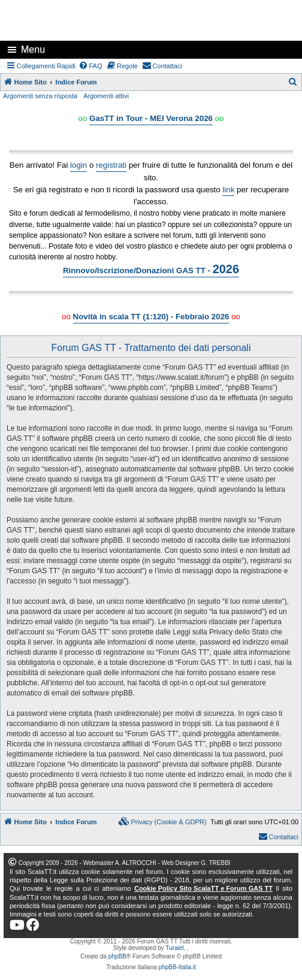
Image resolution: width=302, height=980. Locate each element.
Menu (33, 49)
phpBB (117, 956)
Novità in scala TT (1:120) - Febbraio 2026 (151, 317)
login (78, 165)
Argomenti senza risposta (40, 96)
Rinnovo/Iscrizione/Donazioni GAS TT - (151, 269)
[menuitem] (90, 66)
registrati (111, 165)
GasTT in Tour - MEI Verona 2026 (151, 118)
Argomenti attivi (106, 96)
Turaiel (174, 948)
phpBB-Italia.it (177, 967)
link (228, 190)
